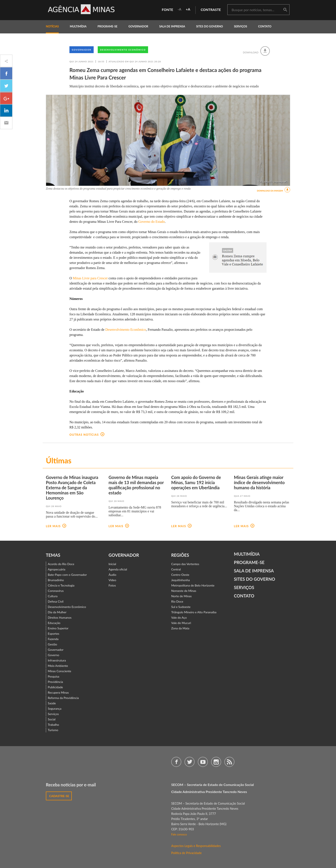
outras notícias (87, 435)
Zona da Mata (180, 628)
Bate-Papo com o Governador (67, 575)
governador (138, 26)
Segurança (55, 709)
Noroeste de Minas (184, 591)
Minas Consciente (59, 671)
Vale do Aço (179, 617)
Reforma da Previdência (63, 698)
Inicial (112, 564)
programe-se (107, 26)
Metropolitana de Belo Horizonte (193, 585)
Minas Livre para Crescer (90, 278)
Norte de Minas (181, 596)
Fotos (112, 585)
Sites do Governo (209, 26)
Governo (53, 655)
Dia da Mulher (57, 612)
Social (52, 719)
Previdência (55, 682)
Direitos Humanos (60, 617)
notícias (52, 26)
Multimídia (247, 554)
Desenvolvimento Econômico (123, 50)
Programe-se (249, 562)
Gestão (52, 644)
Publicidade (55, 687)
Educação (54, 623)
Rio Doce (177, 601)
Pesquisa (54, 676)
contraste (211, 10)
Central (176, 569)
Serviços (241, 26)
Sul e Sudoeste (181, 607)
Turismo (53, 730)
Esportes (53, 634)
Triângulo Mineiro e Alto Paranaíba (194, 612)
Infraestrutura (57, 660)
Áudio (112, 575)
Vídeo (112, 580)
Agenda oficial (118, 569)
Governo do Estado (151, 222)
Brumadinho (56, 580)
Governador (82, 50)
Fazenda (53, 639)
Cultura (53, 596)
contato (265, 26)
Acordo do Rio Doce (61, 564)
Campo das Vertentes (185, 564)
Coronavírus (56, 591)
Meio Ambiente (58, 666)
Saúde (52, 703)
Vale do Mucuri (181, 623)
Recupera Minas (58, 692)
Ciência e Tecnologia (61, 585)
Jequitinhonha (181, 580)
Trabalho (53, 725)
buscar (285, 10)
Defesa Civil (56, 601)
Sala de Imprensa (172, 26)
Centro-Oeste (180, 575)
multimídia (78, 26)
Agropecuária (57, 569)
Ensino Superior (58, 628)
